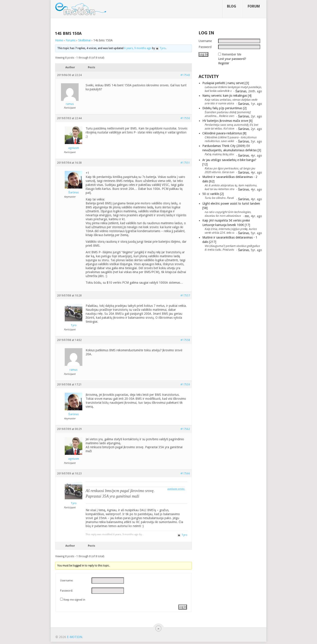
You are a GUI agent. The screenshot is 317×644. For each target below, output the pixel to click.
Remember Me (232, 54)
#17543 (185, 75)
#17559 (185, 385)
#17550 (185, 118)
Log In (183, 607)
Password (205, 47)
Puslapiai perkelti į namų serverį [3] (226, 83)
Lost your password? (232, 59)
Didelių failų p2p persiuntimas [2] (224, 108)
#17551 (185, 163)
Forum (254, 6)
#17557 (185, 296)
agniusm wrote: (176, 489)
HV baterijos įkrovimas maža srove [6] (227, 121)
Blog (232, 6)
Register (224, 63)
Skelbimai (84, 40)
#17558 (185, 340)
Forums (71, 40)
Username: (67, 581)
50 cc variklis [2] (213, 194)
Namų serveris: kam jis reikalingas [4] (227, 96)
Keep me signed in (74, 600)
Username (205, 41)
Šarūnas (241, 91)
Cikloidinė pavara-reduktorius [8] (224, 133)
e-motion (75, 637)
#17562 (185, 429)
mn (247, 216)
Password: (66, 591)
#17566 (185, 474)
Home (59, 40)
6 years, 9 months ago (138, 48)
